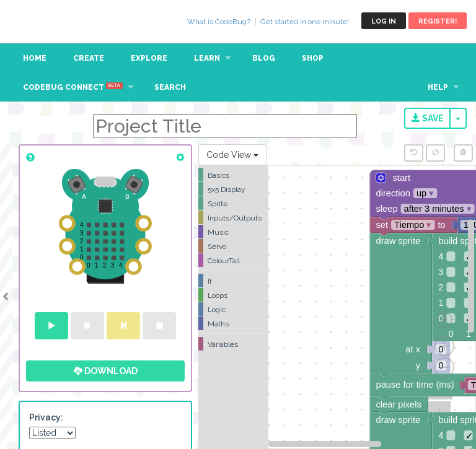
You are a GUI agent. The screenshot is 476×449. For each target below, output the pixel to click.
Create (89, 58)
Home (35, 58)
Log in (384, 21)
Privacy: (46, 417)
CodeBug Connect (73, 87)
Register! (438, 21)
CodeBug (51, 21)
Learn (207, 58)
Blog (264, 58)
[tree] (233, 259)
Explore (149, 58)
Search (170, 87)
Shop (313, 58)
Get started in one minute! (305, 22)
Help (438, 87)
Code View (232, 155)
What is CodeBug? (219, 22)
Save (428, 118)
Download (106, 371)
